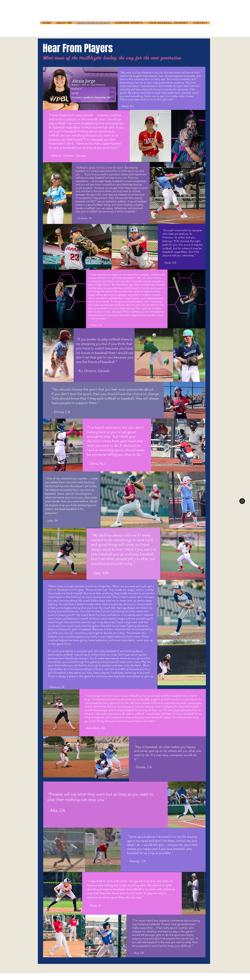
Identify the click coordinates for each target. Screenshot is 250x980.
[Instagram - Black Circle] (242, 501)
